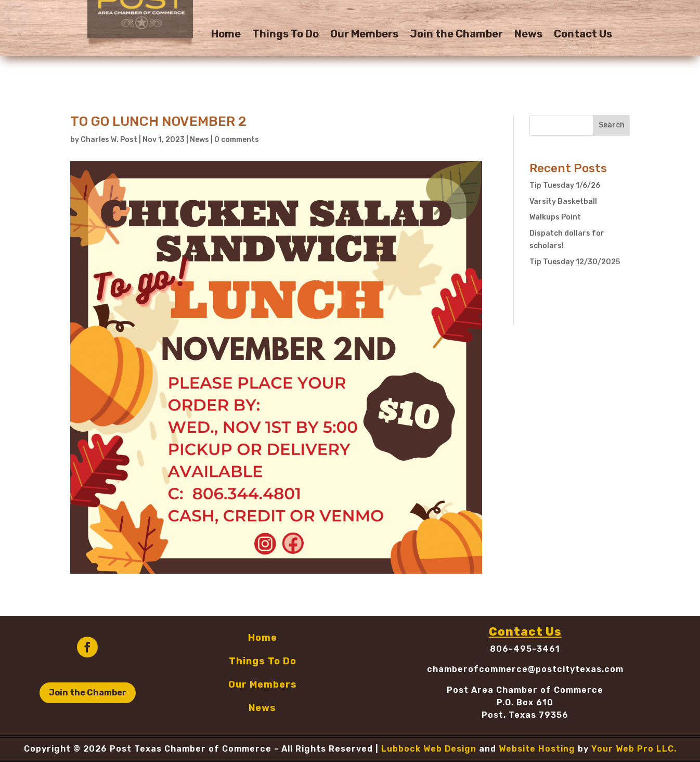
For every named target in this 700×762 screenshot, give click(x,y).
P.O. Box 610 (525, 702)
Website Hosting (537, 749)
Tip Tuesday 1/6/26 (565, 185)
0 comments (237, 140)
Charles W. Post (109, 140)
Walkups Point (555, 217)
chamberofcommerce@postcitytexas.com (525, 669)
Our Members (364, 35)
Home (226, 35)
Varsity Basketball (563, 202)
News (528, 35)
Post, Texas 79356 (525, 715)
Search (612, 125)
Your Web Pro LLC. (634, 749)
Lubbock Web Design (429, 749)
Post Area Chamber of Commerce (525, 690)
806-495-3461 (525, 649)
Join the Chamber (456, 35)
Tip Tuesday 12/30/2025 (575, 262)
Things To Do (286, 35)
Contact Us (583, 35)
